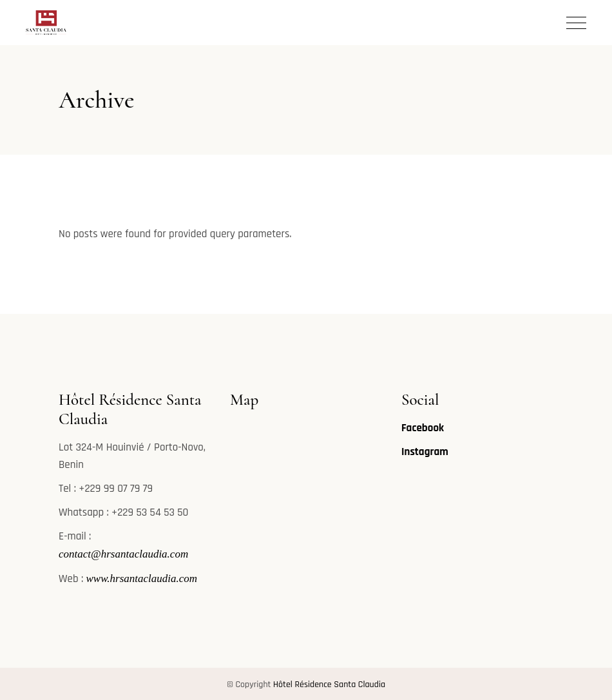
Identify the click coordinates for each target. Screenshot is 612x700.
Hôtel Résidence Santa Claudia (329, 685)
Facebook (423, 428)
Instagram (425, 452)
